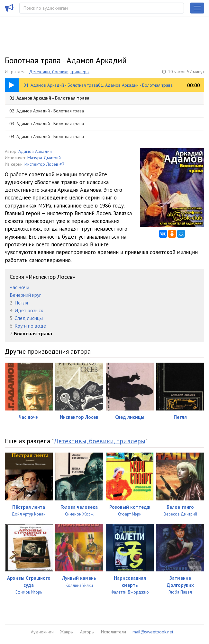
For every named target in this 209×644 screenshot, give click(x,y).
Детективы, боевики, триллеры (59, 72)
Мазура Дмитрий (44, 158)
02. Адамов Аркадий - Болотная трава (47, 111)
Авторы (87, 632)
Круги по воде (30, 326)
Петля (21, 303)
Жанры (67, 632)
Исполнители (114, 632)
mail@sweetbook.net (153, 632)
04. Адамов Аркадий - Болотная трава (47, 137)
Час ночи (19, 287)
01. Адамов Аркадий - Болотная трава (49, 98)
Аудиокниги (42, 632)
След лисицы (29, 318)
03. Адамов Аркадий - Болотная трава (47, 124)
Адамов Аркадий (35, 151)
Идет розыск (29, 310)
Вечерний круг (25, 295)
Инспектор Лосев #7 (45, 164)
